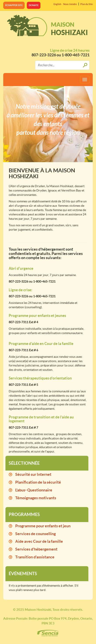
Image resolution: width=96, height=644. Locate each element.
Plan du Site (87, 4)
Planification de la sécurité (38, 482)
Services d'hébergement (36, 549)
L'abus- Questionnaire (34, 490)
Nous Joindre (70, 4)
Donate (34, 5)
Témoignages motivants (36, 498)
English (57, 4)
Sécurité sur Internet (33, 474)
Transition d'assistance (35, 557)
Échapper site (14, 5)
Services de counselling (35, 534)
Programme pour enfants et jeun (43, 526)
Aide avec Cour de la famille (39, 541)
